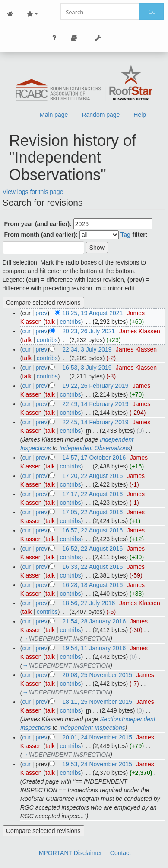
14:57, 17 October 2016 (94, 458)
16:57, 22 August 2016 (92, 530)
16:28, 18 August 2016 (92, 585)
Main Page (10, 14)
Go (152, 12)
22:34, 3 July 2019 (87, 349)
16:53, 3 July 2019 (87, 368)
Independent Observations (95, 448)
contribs (70, 322)
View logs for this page (33, 192)
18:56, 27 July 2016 (89, 603)
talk (50, 322)
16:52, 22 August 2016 (92, 549)
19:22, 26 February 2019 (95, 386)
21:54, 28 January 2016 (94, 621)
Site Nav (32, 14)
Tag (126, 235)
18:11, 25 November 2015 (97, 702)
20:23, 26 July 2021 (89, 331)
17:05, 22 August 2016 (92, 512)
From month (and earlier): (41, 235)
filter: (134, 235)
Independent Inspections (92, 728)
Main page (54, 115)
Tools (98, 38)
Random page (101, 115)
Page (74, 38)
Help (140, 115)
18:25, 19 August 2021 (92, 313)
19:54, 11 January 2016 (94, 648)
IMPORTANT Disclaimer (70, 853)
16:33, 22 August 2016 (92, 567)
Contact (120, 853)
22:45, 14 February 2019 (95, 422)
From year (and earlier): (38, 224)
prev (41, 313)
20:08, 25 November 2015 (97, 675)
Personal (54, 38)
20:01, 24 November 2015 (97, 737)
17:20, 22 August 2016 (92, 476)
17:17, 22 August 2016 (92, 494)
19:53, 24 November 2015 (97, 764)
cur (27, 331)
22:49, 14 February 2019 (95, 404)
